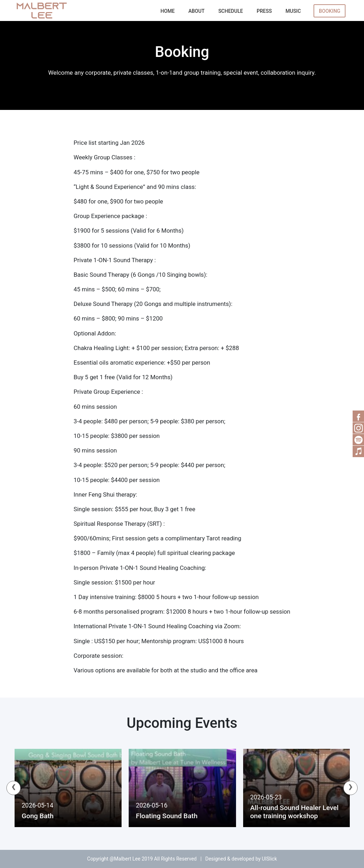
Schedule (231, 11)
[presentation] (14, 788)
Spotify (358, 440)
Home (168, 11)
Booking (330, 11)
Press (264, 11)
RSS (358, 428)
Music (293, 11)
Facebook (358, 416)
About (196, 11)
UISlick (269, 859)
